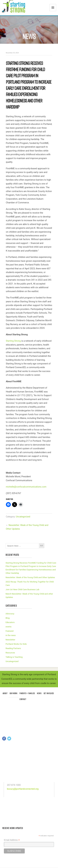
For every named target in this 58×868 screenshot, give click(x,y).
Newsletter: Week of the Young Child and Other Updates (30, 577)
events (9, 627)
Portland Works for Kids (16, 644)
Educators (10, 622)
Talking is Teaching (14, 657)
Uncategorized (23, 517)
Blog (8, 618)
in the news (11, 635)
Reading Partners (13, 648)
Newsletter (10, 640)
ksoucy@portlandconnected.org (23, 789)
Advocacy (10, 614)
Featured (10, 631)
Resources (10, 653)
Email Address (12, 840)
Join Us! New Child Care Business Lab (22, 589)
